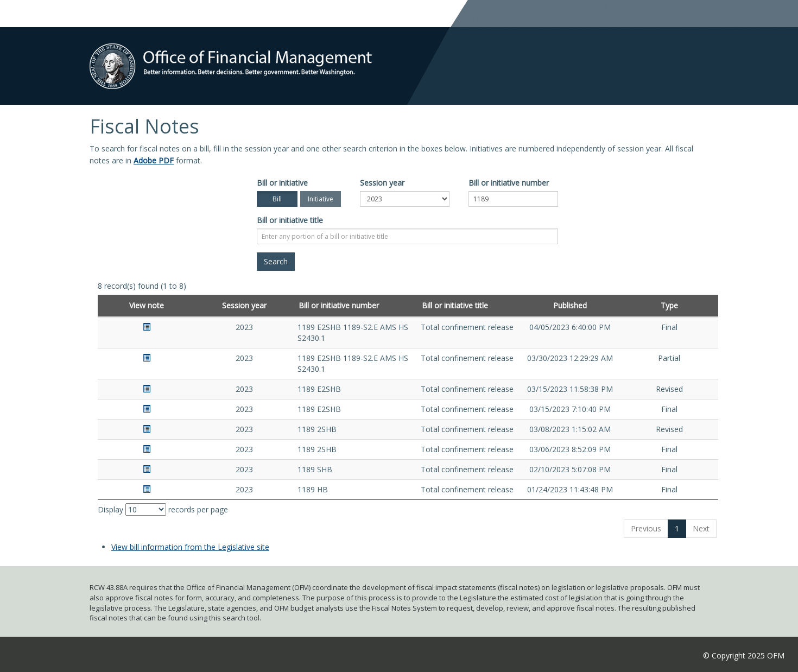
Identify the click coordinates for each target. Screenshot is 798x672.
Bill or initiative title (290, 220)
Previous (646, 528)
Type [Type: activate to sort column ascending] (669, 305)
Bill (277, 199)
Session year (382, 183)
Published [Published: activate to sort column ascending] (570, 305)
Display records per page (163, 509)
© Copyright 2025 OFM (744, 655)
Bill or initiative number (509, 183)
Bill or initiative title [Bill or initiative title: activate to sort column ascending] (455, 305)
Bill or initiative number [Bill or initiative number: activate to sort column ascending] (339, 305)
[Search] (276, 262)
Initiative (321, 199)
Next (701, 528)
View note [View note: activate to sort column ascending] (147, 305)
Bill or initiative (282, 183)
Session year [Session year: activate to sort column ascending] (244, 305)
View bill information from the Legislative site (190, 547)
